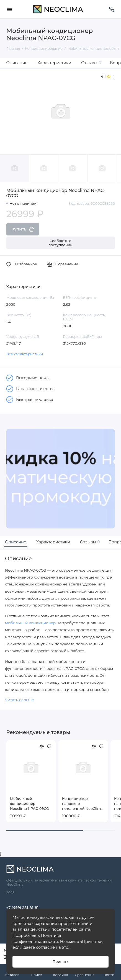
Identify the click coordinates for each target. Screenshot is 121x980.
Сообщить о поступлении (61, 243)
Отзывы (91, 63)
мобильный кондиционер (30, 623)
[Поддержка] (112, 9)
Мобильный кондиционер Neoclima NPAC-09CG (29, 804)
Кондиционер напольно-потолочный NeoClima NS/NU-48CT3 (83, 804)
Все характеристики (25, 354)
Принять (60, 962)
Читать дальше (19, 700)
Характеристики (54, 63)
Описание (17, 63)
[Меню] (9, 9)
